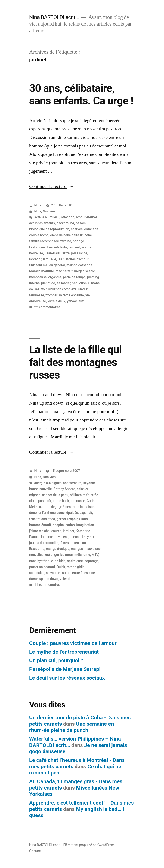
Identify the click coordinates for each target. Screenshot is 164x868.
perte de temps (74, 277)
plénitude (48, 283)
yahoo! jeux (75, 301)
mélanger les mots (59, 555)
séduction (79, 283)
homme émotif (40, 525)
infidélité (61, 247)
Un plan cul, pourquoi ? (56, 660)
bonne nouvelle (41, 489)
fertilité (66, 241)
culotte (44, 507)
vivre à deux (56, 301)
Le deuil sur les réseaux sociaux (67, 678)
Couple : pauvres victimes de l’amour (73, 643)
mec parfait (64, 271)
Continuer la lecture (52, 186)
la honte (47, 537)
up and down (49, 579)
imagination (85, 525)
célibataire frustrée (84, 495)
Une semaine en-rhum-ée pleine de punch (73, 727)
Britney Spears (64, 489)
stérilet (83, 289)
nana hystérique (41, 561)
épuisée (72, 513)
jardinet (74, 247)
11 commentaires (47, 585)
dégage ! (57, 507)
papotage (91, 561)
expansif (86, 513)
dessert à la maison (80, 507)
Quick (61, 567)
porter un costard (42, 567)
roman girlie (76, 567)
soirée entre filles (75, 573)
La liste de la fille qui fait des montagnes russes (75, 362)
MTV (95, 555)
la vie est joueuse (68, 537)
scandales (37, 573)
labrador (35, 259)
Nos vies (49, 211)
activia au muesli (47, 217)
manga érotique (58, 549)
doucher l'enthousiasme (47, 513)
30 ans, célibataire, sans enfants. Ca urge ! (81, 94)
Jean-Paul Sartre (57, 253)
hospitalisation (64, 525)
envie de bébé (60, 235)
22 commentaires (47, 307)
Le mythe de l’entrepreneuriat (64, 652)
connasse (78, 501)
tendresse (37, 295)
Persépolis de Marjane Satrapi (65, 669)
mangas (77, 549)
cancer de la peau (55, 495)
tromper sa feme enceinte (65, 295)
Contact (35, 851)
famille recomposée (44, 241)
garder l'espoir (67, 519)
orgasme (55, 277)
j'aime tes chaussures (45, 531)
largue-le (49, 259)
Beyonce (89, 483)
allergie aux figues (48, 483)
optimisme (75, 561)
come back (61, 501)
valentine (67, 579)
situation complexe (62, 289)
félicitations (38, 519)
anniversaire (72, 483)
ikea (49, 247)
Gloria (83, 519)
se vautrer (53, 573)
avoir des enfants (42, 223)
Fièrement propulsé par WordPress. (89, 845)
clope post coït (40, 501)
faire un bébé (82, 235)
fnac (52, 519)
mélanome (82, 555)
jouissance (79, 253)
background (65, 223)
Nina (38, 205)
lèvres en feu (69, 543)
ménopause (38, 277)
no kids (60, 561)
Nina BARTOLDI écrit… (54, 17)
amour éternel (86, 217)
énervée (77, 229)
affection (68, 217)
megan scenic (84, 271)
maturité (48, 271)
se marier (64, 283)
